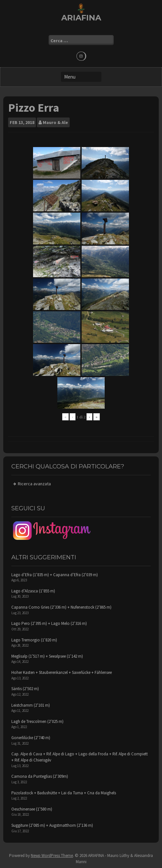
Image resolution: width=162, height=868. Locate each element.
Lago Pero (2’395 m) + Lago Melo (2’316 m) (49, 623)
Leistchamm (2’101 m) (31, 705)
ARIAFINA (81, 18)
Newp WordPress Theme (52, 856)
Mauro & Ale (55, 122)
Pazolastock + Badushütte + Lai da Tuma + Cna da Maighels (64, 793)
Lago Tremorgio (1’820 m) (34, 640)
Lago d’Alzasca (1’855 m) (33, 591)
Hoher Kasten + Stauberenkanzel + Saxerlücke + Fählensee (62, 672)
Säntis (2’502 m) (25, 689)
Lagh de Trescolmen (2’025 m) (37, 721)
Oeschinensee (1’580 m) (32, 809)
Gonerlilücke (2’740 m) (31, 738)
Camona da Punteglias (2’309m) (40, 776)
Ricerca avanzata (34, 484)
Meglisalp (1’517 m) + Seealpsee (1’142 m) (47, 656)
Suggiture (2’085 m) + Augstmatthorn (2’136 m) (52, 825)
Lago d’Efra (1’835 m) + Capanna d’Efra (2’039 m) (55, 575)
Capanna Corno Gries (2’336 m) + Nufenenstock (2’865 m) (61, 607)
